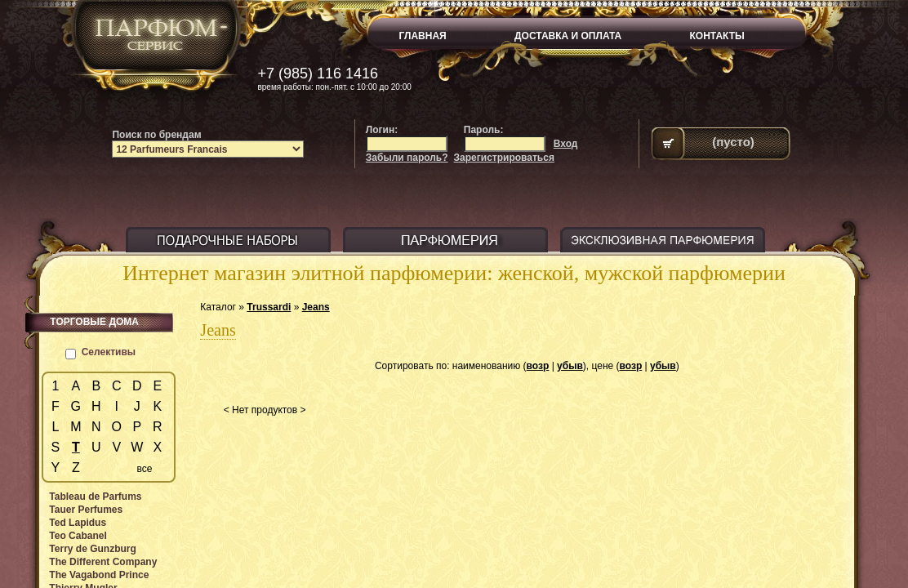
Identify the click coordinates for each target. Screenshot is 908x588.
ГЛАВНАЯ (423, 36)
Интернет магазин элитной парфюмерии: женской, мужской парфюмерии (454, 273)
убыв (570, 366)
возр (538, 366)
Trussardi (269, 307)
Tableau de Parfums (95, 497)
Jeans (316, 307)
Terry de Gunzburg (92, 549)
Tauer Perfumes (86, 510)
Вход (566, 144)
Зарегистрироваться (504, 158)
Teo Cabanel (78, 536)
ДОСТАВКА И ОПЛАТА (568, 36)
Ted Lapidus (78, 523)
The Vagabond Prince (99, 575)
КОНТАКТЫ (717, 36)
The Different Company (103, 562)
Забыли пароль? (407, 158)
